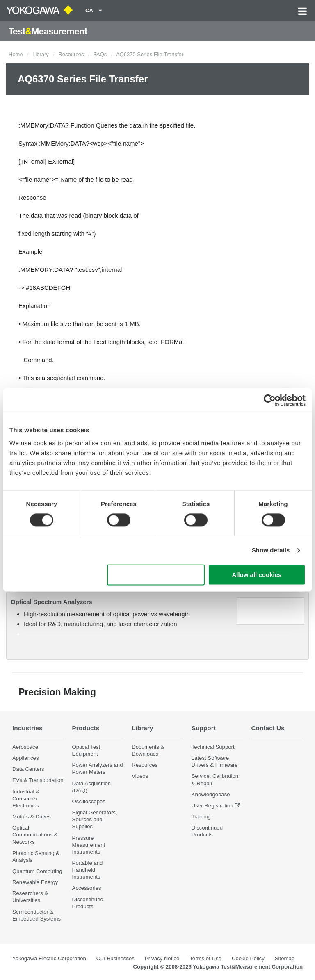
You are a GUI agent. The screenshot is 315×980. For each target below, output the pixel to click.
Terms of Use (205, 958)
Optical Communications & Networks (35, 835)
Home (16, 54)
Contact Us (268, 728)
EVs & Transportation (38, 780)
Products (86, 728)
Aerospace (25, 747)
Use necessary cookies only (156, 575)
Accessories (87, 888)
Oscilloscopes (89, 801)
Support (204, 728)
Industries (27, 728)
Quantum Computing (37, 871)
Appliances (26, 758)
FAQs (100, 54)
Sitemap (285, 958)
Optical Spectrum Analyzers (51, 602)
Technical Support (213, 747)
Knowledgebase (211, 794)
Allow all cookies (257, 575)
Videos (140, 776)
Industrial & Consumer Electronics (26, 799)
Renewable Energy (35, 882)
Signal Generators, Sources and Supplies (95, 819)
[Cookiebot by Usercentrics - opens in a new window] (270, 400)
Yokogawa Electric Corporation (49, 958)
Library (41, 54)
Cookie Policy (248, 958)
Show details (271, 550)
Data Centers (28, 769)
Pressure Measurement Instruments (89, 845)
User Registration (212, 806)
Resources (71, 54)
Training (201, 817)
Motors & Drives (32, 817)
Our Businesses (115, 958)
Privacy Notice (162, 958)
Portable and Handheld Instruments (88, 870)
